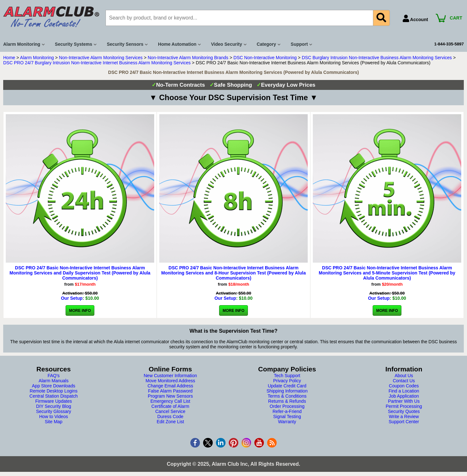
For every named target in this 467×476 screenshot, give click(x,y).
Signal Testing (287, 416)
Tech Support (287, 376)
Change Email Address (170, 386)
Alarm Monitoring (37, 58)
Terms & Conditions (287, 396)
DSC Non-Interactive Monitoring (265, 58)
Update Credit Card (287, 386)
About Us (404, 376)
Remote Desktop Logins (54, 391)
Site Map (54, 422)
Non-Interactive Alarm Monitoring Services (101, 58)
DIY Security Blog (54, 406)
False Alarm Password (170, 391)
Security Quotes (404, 411)
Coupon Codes (404, 386)
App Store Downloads (54, 386)
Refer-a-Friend (287, 411)
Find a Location (404, 391)
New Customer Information (170, 376)
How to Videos (53, 416)
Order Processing (287, 406)
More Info (80, 311)
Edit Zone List (170, 422)
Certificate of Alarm (170, 406)
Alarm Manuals (54, 381)
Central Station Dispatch (54, 396)
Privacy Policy (287, 381)
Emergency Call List (170, 401)
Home (9, 58)
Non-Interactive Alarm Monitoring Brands (188, 58)
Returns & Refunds (287, 401)
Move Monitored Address (170, 381)
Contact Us (404, 381)
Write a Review (404, 416)
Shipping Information (287, 391)
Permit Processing (404, 406)
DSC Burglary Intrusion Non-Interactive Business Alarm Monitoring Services (377, 58)
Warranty (287, 422)
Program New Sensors (170, 396)
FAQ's (54, 376)
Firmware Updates (53, 401)
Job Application (404, 396)
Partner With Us (404, 401)
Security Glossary (54, 411)
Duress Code (170, 416)
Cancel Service (170, 411)
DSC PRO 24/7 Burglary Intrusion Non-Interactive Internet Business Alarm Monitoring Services (97, 63)
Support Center (404, 422)
